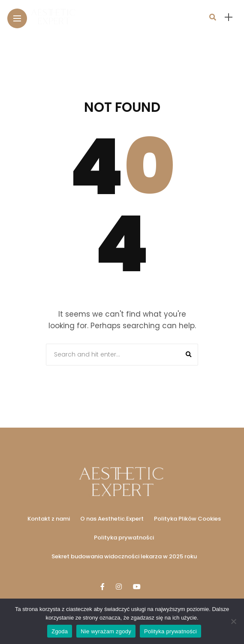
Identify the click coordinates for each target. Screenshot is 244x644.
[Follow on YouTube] (138, 587)
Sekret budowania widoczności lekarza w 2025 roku (124, 556)
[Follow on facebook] (104, 587)
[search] (213, 17)
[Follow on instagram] (120, 587)
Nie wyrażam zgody (106, 631)
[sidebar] (229, 17)
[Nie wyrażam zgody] (233, 621)
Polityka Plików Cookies (187, 519)
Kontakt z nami (49, 519)
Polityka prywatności (124, 538)
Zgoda (60, 631)
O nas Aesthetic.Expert (112, 519)
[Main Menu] (17, 19)
